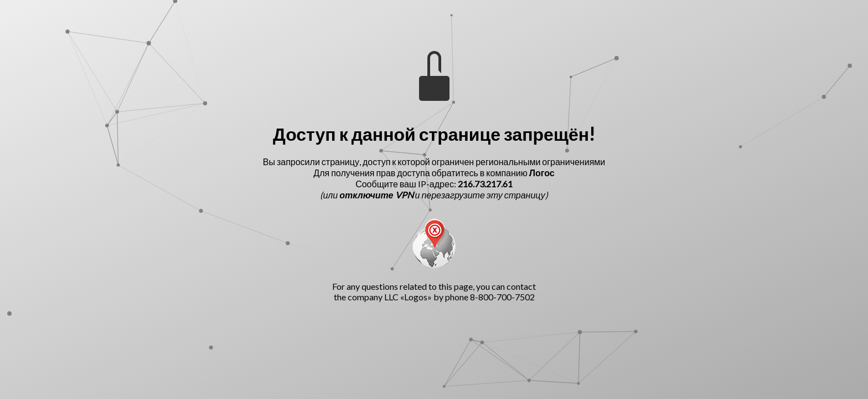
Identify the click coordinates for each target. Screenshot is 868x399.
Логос (542, 173)
